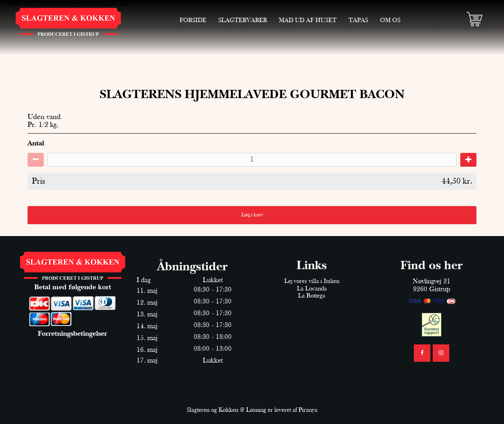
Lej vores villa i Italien (312, 281)
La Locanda (312, 289)
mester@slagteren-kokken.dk (85, 4)
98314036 (22, 4)
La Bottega (312, 296)
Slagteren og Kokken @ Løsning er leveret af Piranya (252, 410)
